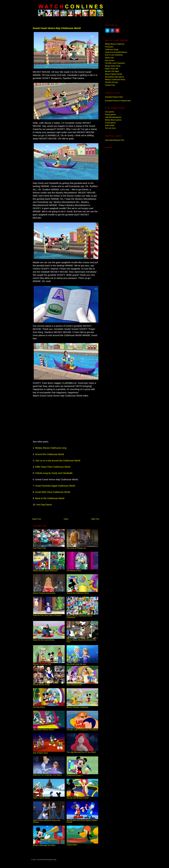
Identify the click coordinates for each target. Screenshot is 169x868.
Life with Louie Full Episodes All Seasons (82, 729)
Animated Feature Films (114, 97)
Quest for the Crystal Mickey (49, 639)
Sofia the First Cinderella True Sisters (49, 774)
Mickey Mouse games (113, 120)
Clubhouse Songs (112, 49)
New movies (110, 60)
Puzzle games (110, 123)
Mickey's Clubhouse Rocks (115, 80)
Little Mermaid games (113, 117)
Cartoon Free (110, 85)
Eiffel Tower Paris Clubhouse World (53, 467)
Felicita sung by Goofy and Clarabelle (54, 473)
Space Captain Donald (113, 74)
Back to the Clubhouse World (50, 498)
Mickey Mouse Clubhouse (115, 44)
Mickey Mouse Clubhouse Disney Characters (82, 616)
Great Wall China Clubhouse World (53, 492)
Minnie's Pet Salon (112, 71)
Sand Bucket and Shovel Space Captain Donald (82, 820)
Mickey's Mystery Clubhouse (82, 706)
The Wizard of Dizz (82, 570)
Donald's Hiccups (111, 82)
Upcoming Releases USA (115, 140)
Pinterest (117, 31)
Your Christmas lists (82, 684)
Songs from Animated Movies (116, 52)
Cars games (110, 112)
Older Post (95, 519)
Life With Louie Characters (115, 63)
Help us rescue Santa (49, 797)
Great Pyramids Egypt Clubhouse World (55, 486)
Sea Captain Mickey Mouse (49, 729)
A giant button (82, 844)
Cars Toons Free (49, 547)
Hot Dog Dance (44, 505)
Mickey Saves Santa (113, 66)
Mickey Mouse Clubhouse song (51, 448)
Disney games (110, 114)
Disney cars (109, 58)
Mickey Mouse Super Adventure (49, 570)
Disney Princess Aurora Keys (49, 592)
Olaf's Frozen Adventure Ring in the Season (49, 820)
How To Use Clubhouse (114, 55)
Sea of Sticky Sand (49, 752)
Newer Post (37, 519)
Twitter (107, 31)
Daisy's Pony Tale (112, 69)
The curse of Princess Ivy (82, 547)
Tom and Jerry (110, 128)
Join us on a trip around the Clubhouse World (58, 460)
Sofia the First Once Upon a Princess (49, 614)
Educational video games (114, 77)
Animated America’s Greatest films (118, 101)
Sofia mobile (110, 125)
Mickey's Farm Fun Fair (49, 663)
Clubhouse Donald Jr (82, 774)
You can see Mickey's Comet (82, 797)
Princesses (109, 47)
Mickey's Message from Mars (49, 844)
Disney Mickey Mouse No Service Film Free (82, 640)
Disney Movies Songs (49, 684)
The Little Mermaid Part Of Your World (82, 751)
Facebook (112, 31)
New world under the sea (82, 663)
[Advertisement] (66, 415)
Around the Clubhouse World (50, 454)
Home (66, 519)
